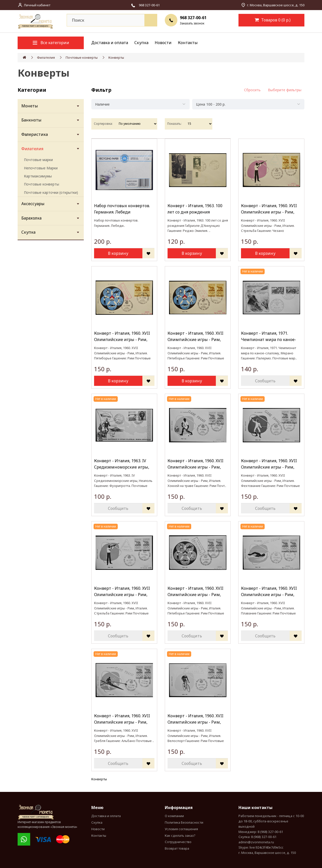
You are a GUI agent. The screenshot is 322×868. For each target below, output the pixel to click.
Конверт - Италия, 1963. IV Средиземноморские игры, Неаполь (122, 464)
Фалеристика (35, 134)
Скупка (141, 43)
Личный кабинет (37, 5)
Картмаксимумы (38, 176)
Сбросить (252, 90)
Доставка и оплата (110, 43)
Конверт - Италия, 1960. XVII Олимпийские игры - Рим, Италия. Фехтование (269, 464)
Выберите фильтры (285, 90)
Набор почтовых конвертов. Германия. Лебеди (122, 209)
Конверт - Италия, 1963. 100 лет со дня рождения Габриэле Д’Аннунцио (195, 209)
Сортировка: (103, 124)
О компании (174, 816)
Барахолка (31, 218)
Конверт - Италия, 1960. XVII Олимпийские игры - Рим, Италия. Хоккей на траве (195, 464)
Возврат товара (177, 848)
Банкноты (31, 120)
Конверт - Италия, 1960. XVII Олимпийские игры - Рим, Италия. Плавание (269, 592)
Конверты (116, 57)
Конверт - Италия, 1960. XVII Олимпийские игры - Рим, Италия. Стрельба (269, 209)
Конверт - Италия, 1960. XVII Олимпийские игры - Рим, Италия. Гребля (122, 719)
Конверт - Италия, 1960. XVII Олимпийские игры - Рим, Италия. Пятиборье (122, 337)
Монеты (30, 106)
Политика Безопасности (184, 822)
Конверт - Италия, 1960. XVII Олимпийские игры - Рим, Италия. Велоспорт (195, 719)
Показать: (174, 124)
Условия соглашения (181, 829)
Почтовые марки (38, 160)
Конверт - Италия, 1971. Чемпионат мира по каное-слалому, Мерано (269, 337)
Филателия (46, 57)
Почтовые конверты (82, 57)
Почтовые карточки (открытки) (51, 192)
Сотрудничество (178, 842)
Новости (163, 43)
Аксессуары (33, 204)
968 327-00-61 (193, 18)
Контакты (188, 43)
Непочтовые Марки (41, 168)
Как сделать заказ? (180, 835)
